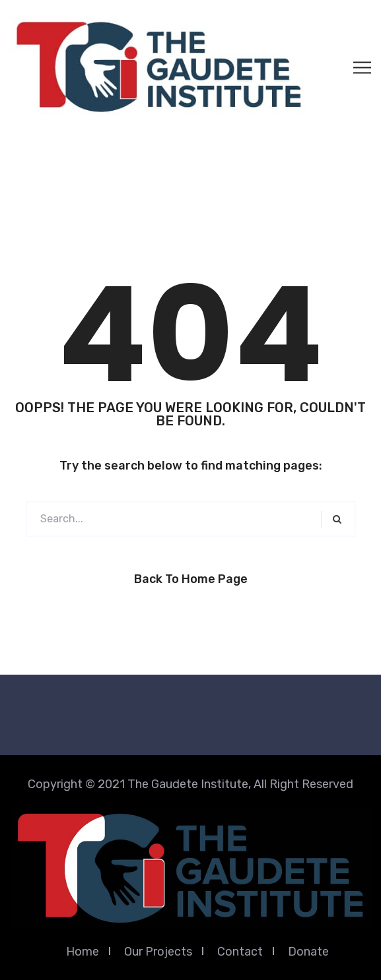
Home (83, 952)
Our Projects (158, 952)
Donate (308, 952)
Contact (240, 952)
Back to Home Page (191, 579)
